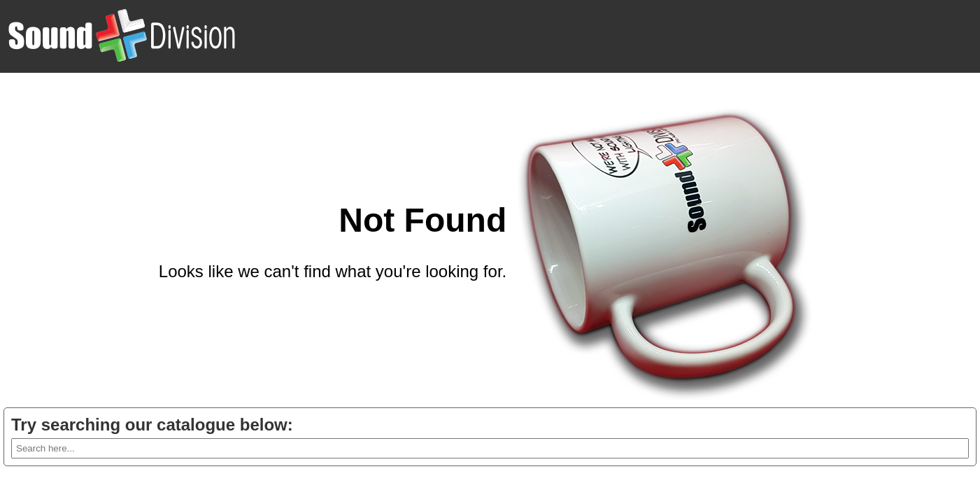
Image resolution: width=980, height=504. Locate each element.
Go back (475, 305)
